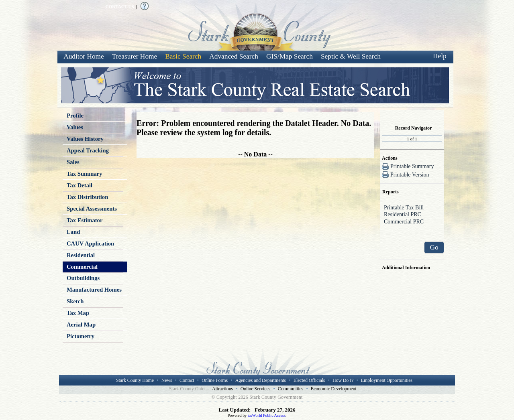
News (167, 380)
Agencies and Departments (261, 380)
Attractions (222, 389)
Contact (187, 380)
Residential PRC (412, 215)
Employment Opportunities (387, 380)
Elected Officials (309, 380)
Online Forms (215, 380)
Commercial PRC (412, 222)
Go (434, 247)
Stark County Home (135, 380)
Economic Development (334, 389)
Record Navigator (414, 128)
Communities (291, 389)
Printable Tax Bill (412, 208)
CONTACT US (120, 6)
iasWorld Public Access (267, 415)
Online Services (256, 389)
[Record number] (412, 139)
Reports (391, 192)
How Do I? (343, 380)
